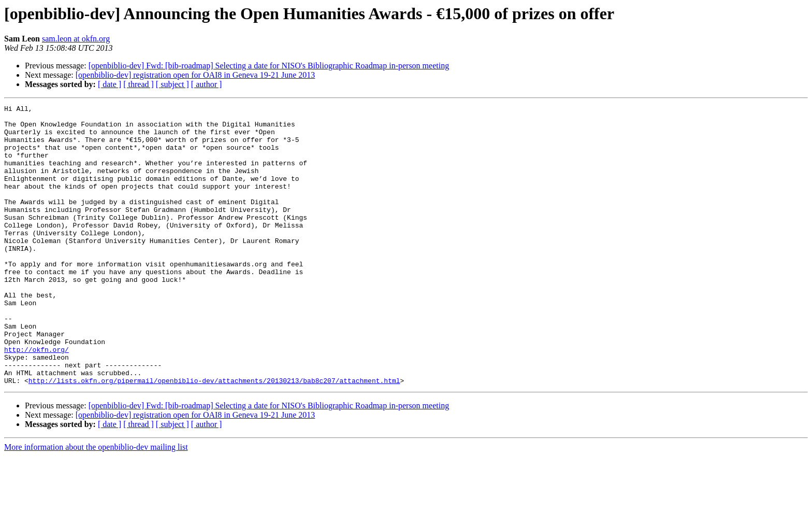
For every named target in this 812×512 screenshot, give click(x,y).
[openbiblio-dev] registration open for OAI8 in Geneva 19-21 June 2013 (195, 75)
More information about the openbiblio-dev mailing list (96, 503)
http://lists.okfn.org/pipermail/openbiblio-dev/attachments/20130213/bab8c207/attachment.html (214, 436)
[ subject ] (172, 84)
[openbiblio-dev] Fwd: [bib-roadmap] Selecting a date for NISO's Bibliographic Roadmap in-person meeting (269, 66)
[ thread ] (139, 84)
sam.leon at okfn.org (76, 39)
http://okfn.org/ (37, 399)
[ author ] (207, 84)
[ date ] (110, 84)
